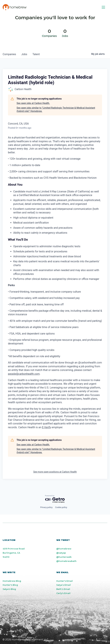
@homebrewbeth (66, 561)
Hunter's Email (65, 581)
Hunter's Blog (10, 585)
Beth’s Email (63, 589)
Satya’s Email (64, 585)
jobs (24, 54)
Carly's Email (63, 593)
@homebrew (64, 549)
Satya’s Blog (9, 589)
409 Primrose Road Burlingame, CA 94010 (14, 553)
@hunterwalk (64, 557)
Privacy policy (46, 507)
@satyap (61, 553)
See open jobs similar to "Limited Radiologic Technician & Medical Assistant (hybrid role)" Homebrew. (56, 109)
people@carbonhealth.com (24, 374)
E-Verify (47, 427)
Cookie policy (61, 507)
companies (9, 54)
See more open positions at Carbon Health (55, 472)
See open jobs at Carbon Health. (33, 103)
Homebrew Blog (12, 581)
